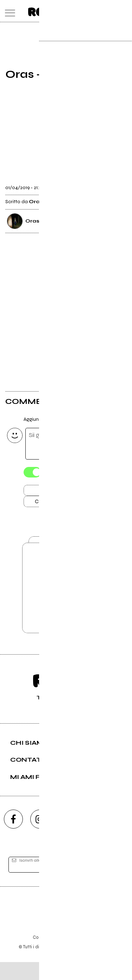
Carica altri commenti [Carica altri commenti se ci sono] (66, 505)
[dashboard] (124, 11)
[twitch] (93, 837)
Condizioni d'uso (50, 955)
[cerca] (110, 11)
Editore (66, 924)
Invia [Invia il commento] (59, 492)
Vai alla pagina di (66, 602)
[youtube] (66, 837)
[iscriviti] (114, 883)
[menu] (8, 11)
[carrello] (96, 11)
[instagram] (40, 837)
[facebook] (13, 837)
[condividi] (120, 186)
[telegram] (119, 837)
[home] (51, 11)
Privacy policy (86, 955)
